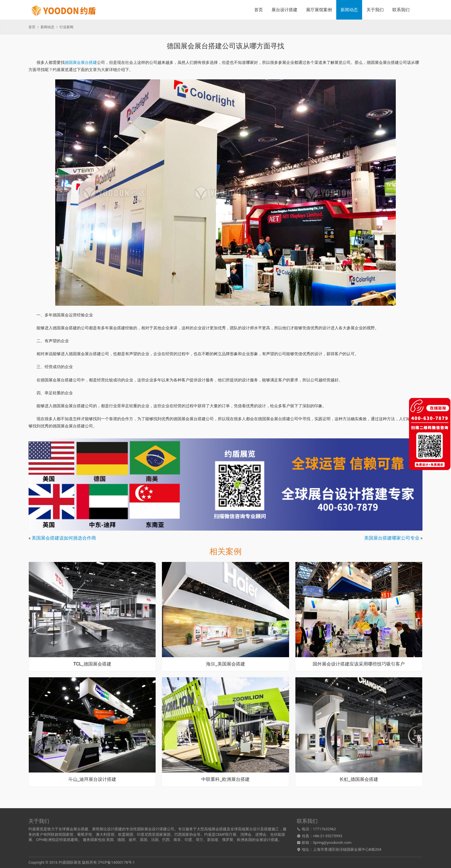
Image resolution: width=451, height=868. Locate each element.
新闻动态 (349, 10)
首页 (259, 10)
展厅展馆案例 (319, 10)
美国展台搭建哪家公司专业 (392, 538)
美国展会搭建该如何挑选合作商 (64, 538)
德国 (121, 840)
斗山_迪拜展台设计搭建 (92, 779)
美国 (110, 840)
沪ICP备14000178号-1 (116, 862)
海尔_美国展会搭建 (225, 664)
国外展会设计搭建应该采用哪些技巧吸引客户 (359, 664)
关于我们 (375, 10)
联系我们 (401, 10)
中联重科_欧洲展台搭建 (225, 779)
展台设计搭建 (284, 10)
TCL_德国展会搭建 (92, 664)
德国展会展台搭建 (81, 62)
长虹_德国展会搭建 (359, 779)
